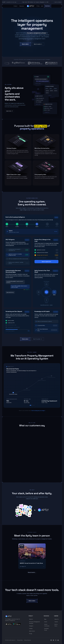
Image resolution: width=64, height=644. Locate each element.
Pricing (38, 6)
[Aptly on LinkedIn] (51, 640)
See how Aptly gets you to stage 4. (38, 411)
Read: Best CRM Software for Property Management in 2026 (43, 2)
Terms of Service (28, 640)
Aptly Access (32, 631)
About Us (57, 619)
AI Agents (31, 626)
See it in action (38, 44)
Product (16, 6)
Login (42, 6)
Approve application (46, 262)
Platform (31, 619)
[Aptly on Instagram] (56, 640)
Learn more (9, 111)
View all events (32, 572)
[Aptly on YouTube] (58, 640)
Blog (45, 619)
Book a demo (25, 44)
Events (46, 622)
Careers (56, 622)
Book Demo (48, 6)
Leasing (31, 628)
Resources (22, 6)
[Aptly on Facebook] (53, 640)
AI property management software (36, 33)
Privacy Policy (20, 640)
